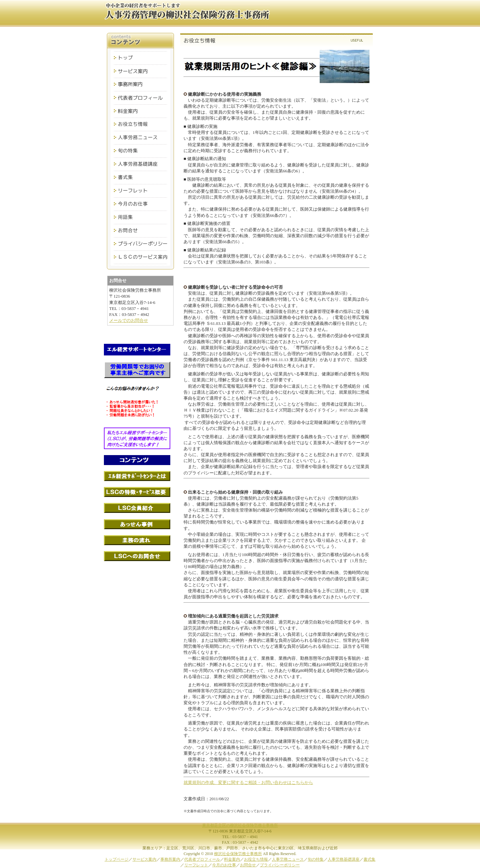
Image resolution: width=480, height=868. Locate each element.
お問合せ (248, 865)
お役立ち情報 (256, 859)
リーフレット (196, 865)
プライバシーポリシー (280, 865)
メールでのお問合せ (129, 320)
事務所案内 (170, 859)
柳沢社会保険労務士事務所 (238, 854)
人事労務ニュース (288, 859)
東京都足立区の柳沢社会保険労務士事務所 (240, 825)
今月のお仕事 (224, 865)
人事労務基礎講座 (344, 859)
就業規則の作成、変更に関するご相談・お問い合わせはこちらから (248, 782)
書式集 (369, 859)
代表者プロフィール (202, 859)
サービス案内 (144, 859)
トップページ (117, 859)
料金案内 (232, 859)
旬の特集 (316, 859)
